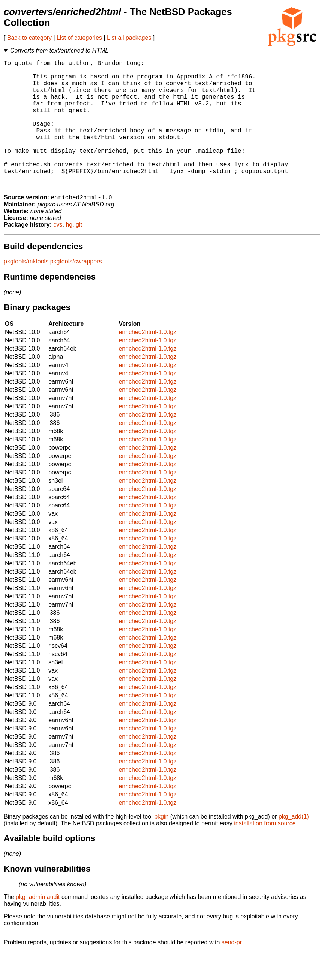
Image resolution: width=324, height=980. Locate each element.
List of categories (79, 38)
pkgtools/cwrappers (76, 290)
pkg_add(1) (294, 845)
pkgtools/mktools (26, 290)
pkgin (161, 845)
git (79, 253)
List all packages (129, 38)
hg (69, 253)
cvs (58, 253)
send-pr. (232, 970)
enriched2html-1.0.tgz (147, 360)
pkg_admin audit (38, 925)
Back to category (29, 38)
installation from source (265, 851)
